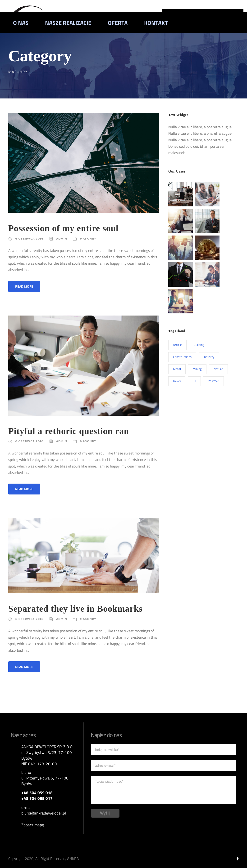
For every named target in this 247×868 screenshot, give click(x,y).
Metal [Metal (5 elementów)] (177, 369)
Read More (24, 286)
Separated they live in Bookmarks (75, 609)
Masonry (88, 239)
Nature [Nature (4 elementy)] (218, 369)
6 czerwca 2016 (29, 239)
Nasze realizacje (68, 23)
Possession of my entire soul (63, 228)
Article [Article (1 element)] (177, 345)
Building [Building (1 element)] (199, 345)
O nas (21, 23)
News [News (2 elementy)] (177, 381)
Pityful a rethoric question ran (69, 431)
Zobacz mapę (33, 825)
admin (62, 239)
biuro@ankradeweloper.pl (44, 813)
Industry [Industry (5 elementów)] (209, 357)
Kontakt (156, 23)
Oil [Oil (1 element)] (194, 381)
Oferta (118, 23)
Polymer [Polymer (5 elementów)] (213, 381)
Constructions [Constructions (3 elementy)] (182, 357)
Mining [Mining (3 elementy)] (197, 369)
